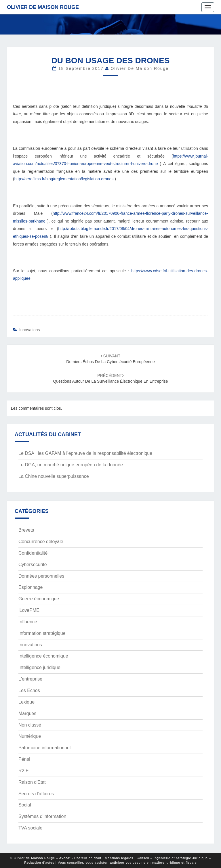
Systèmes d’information (42, 816)
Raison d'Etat (32, 782)
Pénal (24, 759)
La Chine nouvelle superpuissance (54, 476)
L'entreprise (30, 679)
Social (25, 805)
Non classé (30, 725)
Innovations (30, 330)
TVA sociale (30, 828)
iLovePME (29, 610)
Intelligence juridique (39, 667)
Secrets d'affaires (36, 794)
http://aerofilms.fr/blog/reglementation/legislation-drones (64, 179)
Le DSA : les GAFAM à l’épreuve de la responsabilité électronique (85, 453)
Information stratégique (42, 633)
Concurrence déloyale (41, 542)
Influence (28, 622)
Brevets (26, 530)
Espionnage (31, 587)
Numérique (30, 736)
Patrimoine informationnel (44, 748)
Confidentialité (33, 553)
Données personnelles (41, 576)
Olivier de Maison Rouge (43, 7)
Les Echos (29, 690)
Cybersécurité (33, 565)
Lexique (26, 702)
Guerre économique (39, 599)
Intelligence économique (43, 656)
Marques (27, 713)
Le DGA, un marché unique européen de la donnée (71, 465)
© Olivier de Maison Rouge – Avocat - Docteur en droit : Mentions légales (72, 858)
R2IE (24, 771)
